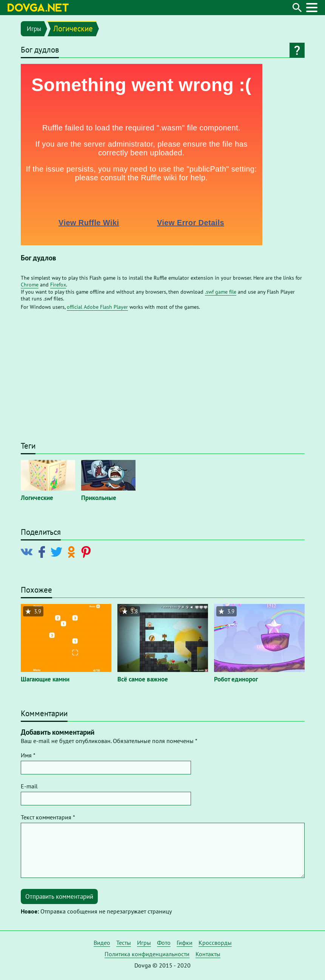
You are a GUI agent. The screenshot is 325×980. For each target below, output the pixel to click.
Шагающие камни (45, 679)
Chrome (30, 285)
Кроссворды (215, 943)
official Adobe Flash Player (97, 307)
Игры (34, 29)
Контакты (208, 954)
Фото (164, 943)
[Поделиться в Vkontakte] (28, 551)
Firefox (58, 285)
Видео (102, 943)
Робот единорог (236, 679)
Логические (73, 29)
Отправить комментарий (59, 896)
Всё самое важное (143, 679)
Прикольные (99, 498)
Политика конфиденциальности (147, 954)
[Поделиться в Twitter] (58, 551)
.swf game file (221, 292)
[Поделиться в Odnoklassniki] (73, 551)
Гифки (185, 943)
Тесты (124, 943)
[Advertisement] (163, 379)
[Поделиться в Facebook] (43, 551)
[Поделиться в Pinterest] (87, 551)
